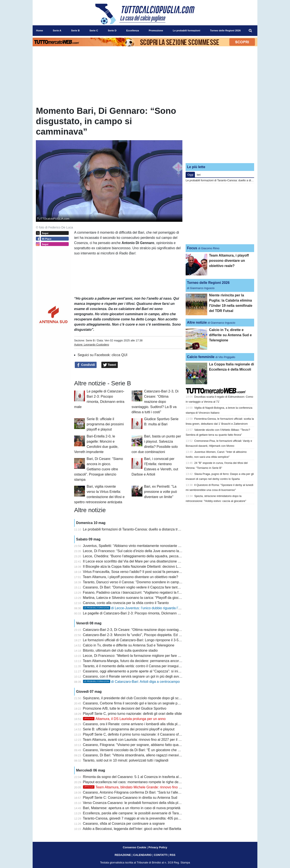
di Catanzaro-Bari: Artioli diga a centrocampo (131, 682)
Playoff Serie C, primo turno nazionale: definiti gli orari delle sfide (132, 714)
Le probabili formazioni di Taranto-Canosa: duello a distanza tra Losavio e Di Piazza (147, 529)
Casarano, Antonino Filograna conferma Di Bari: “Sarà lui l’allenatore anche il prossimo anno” (154, 792)
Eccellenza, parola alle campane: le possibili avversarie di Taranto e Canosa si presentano (152, 813)
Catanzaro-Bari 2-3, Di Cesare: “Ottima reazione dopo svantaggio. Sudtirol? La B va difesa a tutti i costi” (155, 402)
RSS (172, 855)
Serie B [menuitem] (75, 31)
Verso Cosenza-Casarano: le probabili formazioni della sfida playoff (134, 803)
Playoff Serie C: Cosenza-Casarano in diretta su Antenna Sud (130, 798)
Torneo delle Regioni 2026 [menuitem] (225, 31)
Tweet (110, 365)
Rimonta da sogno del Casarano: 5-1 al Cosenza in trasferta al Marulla (137, 777)
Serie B (90, 340)
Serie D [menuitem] (112, 31)
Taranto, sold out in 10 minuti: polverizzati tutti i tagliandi (126, 760)
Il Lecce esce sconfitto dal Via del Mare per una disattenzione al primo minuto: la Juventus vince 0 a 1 (161, 561)
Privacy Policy (158, 847)
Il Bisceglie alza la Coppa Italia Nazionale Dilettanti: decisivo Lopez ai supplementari (147, 567)
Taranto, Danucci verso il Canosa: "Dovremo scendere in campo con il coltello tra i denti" (150, 582)
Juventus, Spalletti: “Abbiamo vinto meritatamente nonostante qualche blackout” (144, 546)
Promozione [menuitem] (156, 31)
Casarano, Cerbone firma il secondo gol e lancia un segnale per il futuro (138, 703)
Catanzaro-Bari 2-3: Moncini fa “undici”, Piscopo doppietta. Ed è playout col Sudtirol (147, 635)
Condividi (86, 365)
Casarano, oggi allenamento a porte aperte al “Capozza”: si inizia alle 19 (138, 671)
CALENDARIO (142, 855)
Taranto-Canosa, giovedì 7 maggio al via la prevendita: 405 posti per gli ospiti (142, 818)
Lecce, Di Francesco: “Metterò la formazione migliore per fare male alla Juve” (142, 656)
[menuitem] (250, 31)
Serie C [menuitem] (94, 31)
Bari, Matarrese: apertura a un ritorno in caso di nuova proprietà (132, 808)
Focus (192, 248)
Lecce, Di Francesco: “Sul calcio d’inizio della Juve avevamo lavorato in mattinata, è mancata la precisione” (165, 551)
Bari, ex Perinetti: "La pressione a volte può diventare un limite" (161, 492)
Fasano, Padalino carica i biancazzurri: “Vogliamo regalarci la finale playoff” (140, 592)
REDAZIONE (123, 855)
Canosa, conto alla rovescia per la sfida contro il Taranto (126, 603)
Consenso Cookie (134, 847)
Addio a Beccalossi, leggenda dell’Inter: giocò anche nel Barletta (132, 829)
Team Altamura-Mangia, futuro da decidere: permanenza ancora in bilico (138, 661)
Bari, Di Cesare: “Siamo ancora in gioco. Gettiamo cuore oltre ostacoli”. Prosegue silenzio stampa (99, 469)
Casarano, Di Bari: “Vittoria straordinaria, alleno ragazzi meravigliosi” (135, 755)
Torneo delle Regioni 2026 (208, 283)
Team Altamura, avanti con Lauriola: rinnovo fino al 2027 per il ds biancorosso (142, 740)
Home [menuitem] (40, 31)
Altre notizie (197, 322)
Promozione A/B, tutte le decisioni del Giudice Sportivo (125, 708)
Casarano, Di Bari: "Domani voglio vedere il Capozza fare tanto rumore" (138, 587)
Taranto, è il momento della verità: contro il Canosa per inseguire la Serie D (140, 666)
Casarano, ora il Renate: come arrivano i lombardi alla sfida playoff (134, 724)
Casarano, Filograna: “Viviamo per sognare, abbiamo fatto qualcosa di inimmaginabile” (149, 745)
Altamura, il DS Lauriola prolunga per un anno (124, 719)
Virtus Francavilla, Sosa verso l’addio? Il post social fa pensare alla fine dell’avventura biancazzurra (159, 572)
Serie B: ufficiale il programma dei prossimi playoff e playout (105, 424)
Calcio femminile (201, 357)
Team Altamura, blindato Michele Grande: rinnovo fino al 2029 (137, 787)
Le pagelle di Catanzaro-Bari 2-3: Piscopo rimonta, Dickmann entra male (139, 613)
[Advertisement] (220, 133)
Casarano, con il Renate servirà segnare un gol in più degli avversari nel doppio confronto (151, 676)
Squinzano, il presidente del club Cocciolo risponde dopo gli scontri (134, 698)
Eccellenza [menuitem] (133, 31)
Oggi (190, 175)
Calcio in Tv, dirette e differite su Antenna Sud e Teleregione (129, 645)
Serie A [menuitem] (57, 31)
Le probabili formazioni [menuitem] (187, 31)
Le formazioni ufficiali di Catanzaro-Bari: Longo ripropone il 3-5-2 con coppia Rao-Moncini (151, 640)
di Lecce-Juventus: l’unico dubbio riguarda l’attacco (136, 608)
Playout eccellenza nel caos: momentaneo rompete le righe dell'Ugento (137, 782)
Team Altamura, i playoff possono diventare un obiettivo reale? (130, 577)
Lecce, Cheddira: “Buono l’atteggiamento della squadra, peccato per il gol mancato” (147, 556)
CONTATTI (161, 855)
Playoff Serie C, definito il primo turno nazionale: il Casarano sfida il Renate (140, 734)
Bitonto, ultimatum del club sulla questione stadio (120, 650)
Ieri (199, 175)
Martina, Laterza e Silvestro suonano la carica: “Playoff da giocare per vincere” (143, 598)
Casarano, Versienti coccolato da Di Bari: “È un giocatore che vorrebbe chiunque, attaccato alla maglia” (162, 750)
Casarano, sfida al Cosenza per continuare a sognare (124, 824)
